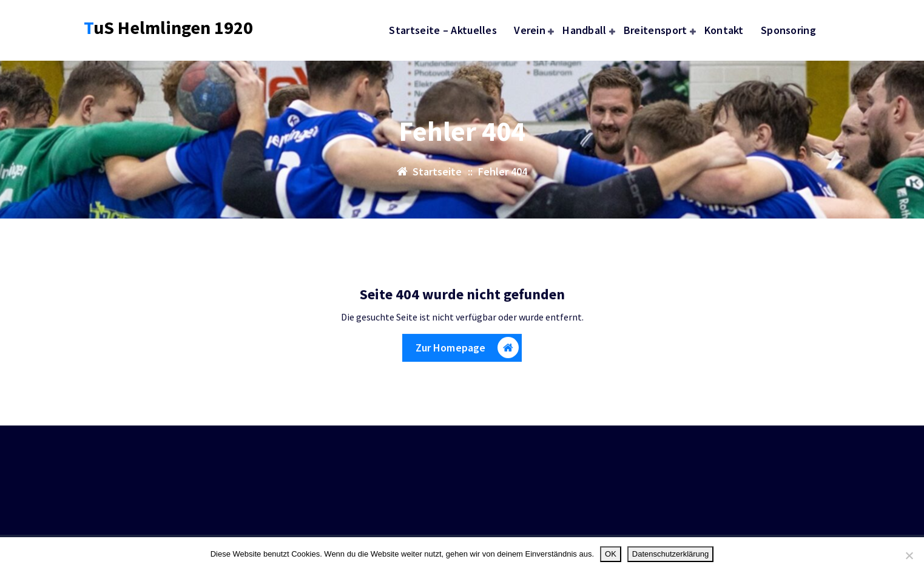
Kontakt (724, 30)
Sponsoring (788, 30)
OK (611, 554)
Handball (584, 30)
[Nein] (909, 555)
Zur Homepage (467, 351)
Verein (530, 30)
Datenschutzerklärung (670, 554)
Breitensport (656, 30)
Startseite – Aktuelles (443, 30)
